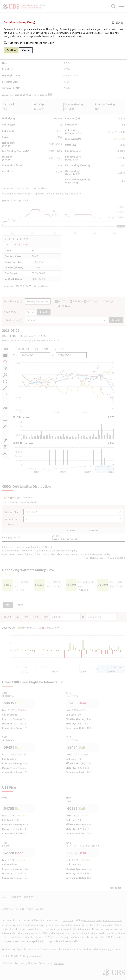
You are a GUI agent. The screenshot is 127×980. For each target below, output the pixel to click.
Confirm (11, 50)
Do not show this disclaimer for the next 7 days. (29, 43)
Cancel (26, 50)
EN (122, 23)
